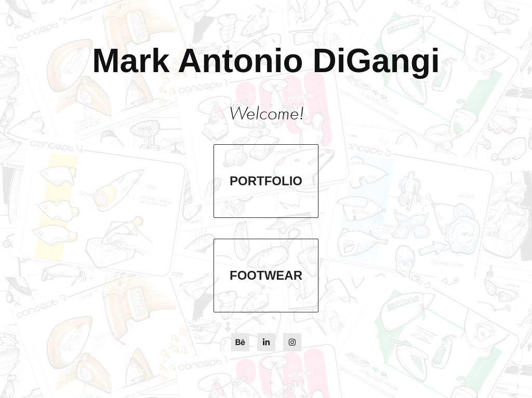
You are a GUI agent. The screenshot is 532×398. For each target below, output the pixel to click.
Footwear (266, 275)
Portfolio (266, 181)
